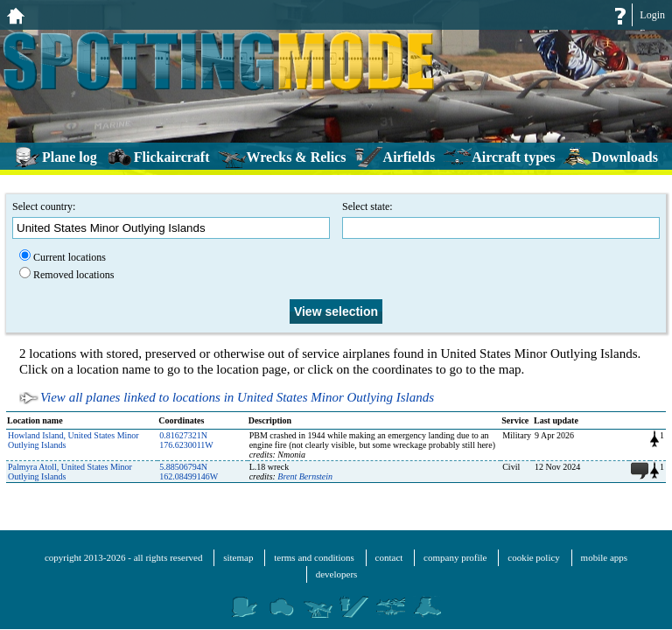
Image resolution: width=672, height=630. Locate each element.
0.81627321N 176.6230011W (186, 440)
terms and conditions (314, 557)
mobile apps (604, 557)
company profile (455, 557)
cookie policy (534, 557)
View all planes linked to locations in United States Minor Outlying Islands (237, 397)
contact (389, 557)
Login (652, 15)
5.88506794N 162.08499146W (189, 472)
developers (337, 574)
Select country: (171, 220)
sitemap (238, 557)
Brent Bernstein (305, 476)
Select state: (501, 220)
